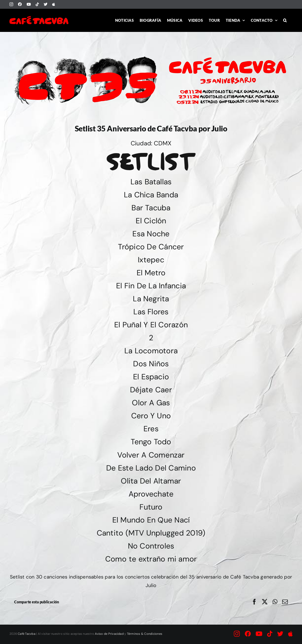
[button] (285, 20)
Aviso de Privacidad (109, 634)
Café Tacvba (27, 634)
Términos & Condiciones (145, 634)
